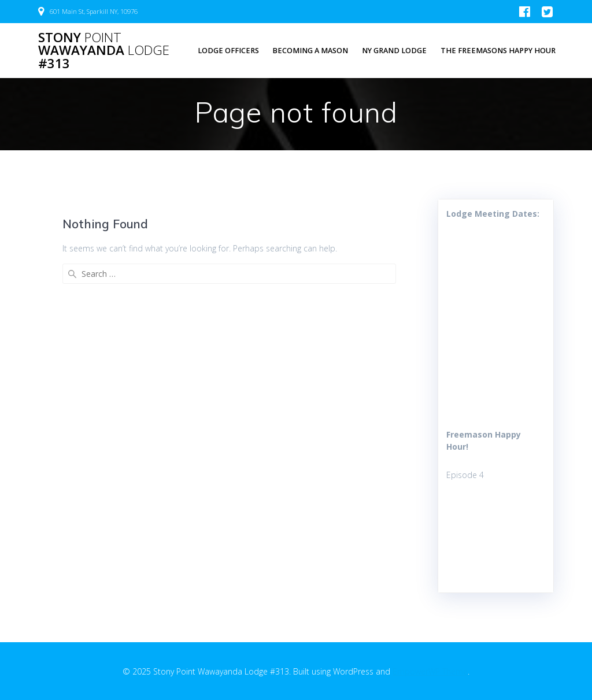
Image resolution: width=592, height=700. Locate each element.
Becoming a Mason (310, 51)
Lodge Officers (228, 51)
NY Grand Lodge (394, 51)
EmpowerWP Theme (430, 671)
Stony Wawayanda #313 (104, 51)
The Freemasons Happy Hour (498, 51)
